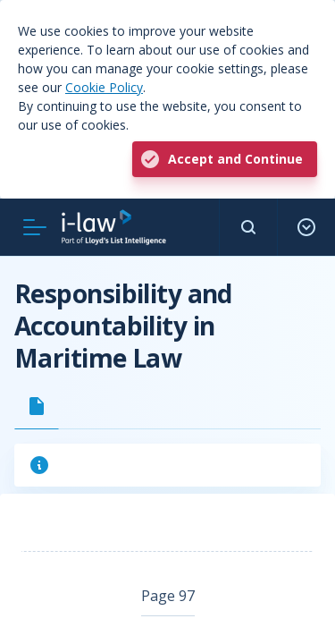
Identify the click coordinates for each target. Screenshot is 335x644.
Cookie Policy (104, 87)
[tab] (37, 406)
